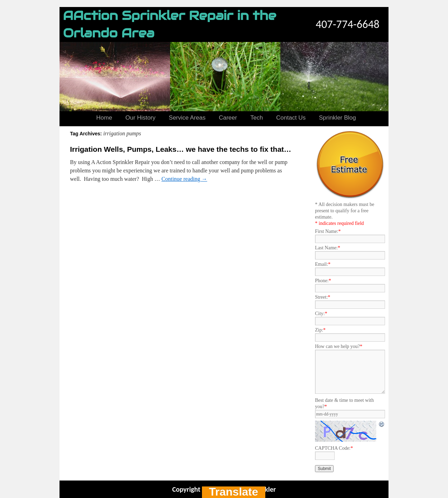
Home (104, 118)
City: (321, 314)
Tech (257, 118)
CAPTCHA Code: (334, 448)
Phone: (323, 281)
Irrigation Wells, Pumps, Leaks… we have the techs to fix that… (181, 149)
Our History (140, 118)
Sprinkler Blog (337, 118)
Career (228, 118)
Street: (323, 297)
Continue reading (184, 179)
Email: (323, 264)
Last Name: (328, 248)
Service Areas (187, 118)
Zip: (320, 330)
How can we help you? (339, 346)
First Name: (328, 231)
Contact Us (291, 118)
